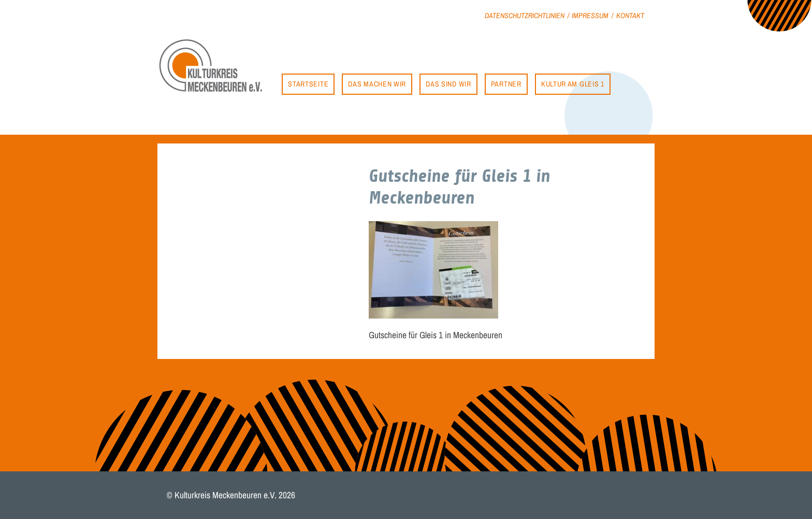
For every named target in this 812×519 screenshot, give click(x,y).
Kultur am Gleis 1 (573, 84)
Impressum (590, 15)
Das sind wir (448, 84)
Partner (506, 84)
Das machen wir (377, 84)
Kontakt (630, 15)
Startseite (308, 84)
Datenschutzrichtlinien (525, 15)
